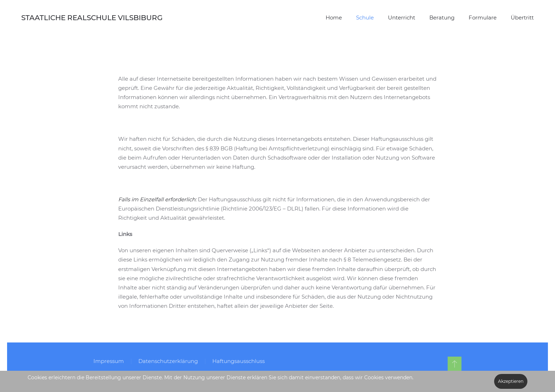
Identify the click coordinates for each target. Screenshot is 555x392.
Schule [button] (365, 18)
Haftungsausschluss (238, 361)
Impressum (108, 361)
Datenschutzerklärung (167, 361)
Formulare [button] (483, 18)
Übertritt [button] (522, 18)
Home (334, 18)
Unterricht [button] (402, 18)
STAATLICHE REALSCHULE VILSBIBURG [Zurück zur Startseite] (92, 18)
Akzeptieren (511, 381)
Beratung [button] (442, 18)
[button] (453, 364)
